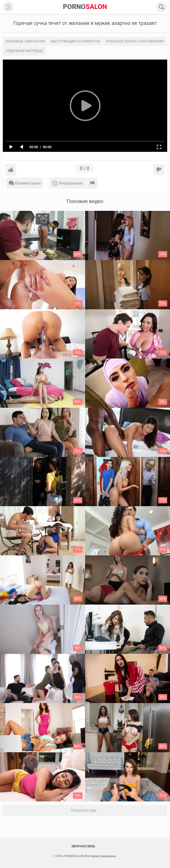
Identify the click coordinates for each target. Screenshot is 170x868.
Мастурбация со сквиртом (75, 41)
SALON (85, 7)
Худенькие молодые (24, 51)
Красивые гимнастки (25, 41)
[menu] (8, 7)
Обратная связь (83, 846)
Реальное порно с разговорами (135, 41)
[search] (162, 7)
